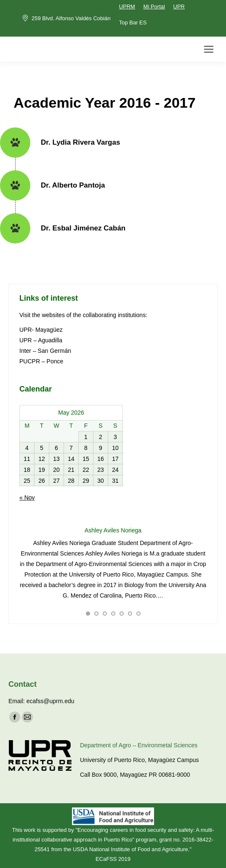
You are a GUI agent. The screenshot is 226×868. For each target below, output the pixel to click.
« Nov (27, 498)
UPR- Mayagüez (42, 330)
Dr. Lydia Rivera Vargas (80, 142)
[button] (88, 614)
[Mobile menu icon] (209, 49)
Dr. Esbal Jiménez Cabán (83, 228)
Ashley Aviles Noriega (113, 530)
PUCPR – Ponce (41, 361)
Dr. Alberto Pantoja (73, 185)
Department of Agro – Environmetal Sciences (139, 745)
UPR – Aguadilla (41, 340)
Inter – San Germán (45, 351)
